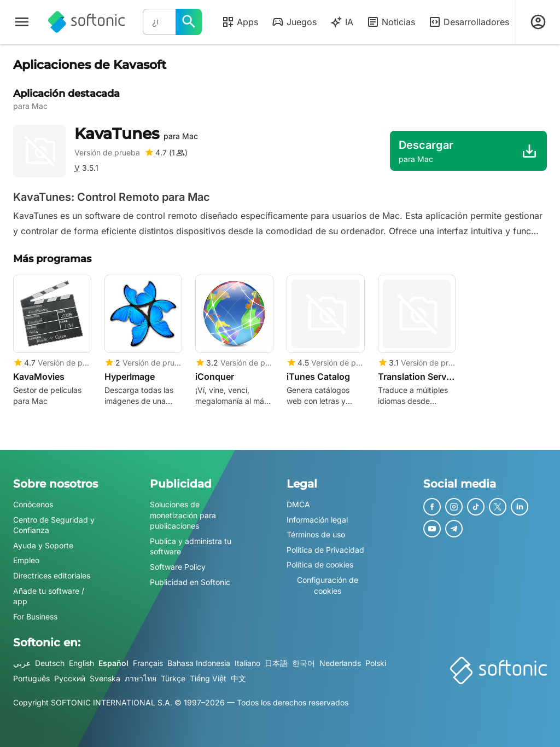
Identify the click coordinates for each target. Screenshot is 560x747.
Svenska (105, 678)
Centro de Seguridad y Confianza (54, 525)
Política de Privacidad (325, 550)
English (81, 664)
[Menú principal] (22, 22)
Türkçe (173, 678)
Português (31, 678)
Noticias (391, 22)
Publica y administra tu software (191, 546)
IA (342, 22)
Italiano (247, 664)
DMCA (298, 504)
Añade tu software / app (49, 596)
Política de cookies (320, 565)
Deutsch (50, 664)
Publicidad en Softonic (190, 582)
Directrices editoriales (52, 575)
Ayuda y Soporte (43, 545)
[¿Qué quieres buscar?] (189, 22)
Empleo (26, 561)
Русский (70, 678)
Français (148, 664)
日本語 (276, 664)
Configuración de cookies (328, 585)
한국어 (304, 664)
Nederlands (340, 664)
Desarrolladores (469, 22)
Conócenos (33, 504)
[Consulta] (159, 22)
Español (113, 664)
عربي (22, 664)
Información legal (317, 520)
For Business (35, 616)
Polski (376, 664)
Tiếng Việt (208, 678)
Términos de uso (316, 534)
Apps (240, 22)
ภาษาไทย (141, 678)
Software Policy (178, 567)
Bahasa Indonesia (199, 664)
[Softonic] (87, 22)
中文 (238, 678)
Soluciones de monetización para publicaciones (183, 515)
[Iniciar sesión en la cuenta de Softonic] (538, 22)
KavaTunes (136, 134)
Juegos (294, 22)
